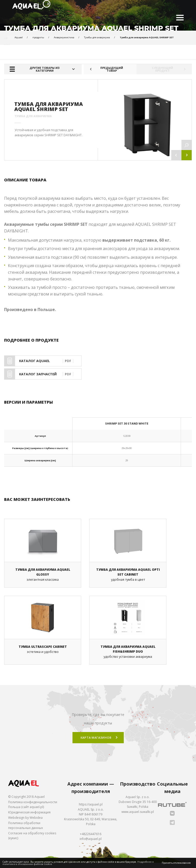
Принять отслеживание (176, 863)
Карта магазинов (96, 743)
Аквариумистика (64, 37)
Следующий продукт (172, 69)
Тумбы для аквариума (97, 37)
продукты (38, 37)
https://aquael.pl (91, 810)
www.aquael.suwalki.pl (138, 817)
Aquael (19, 37)
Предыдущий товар (103, 69)
